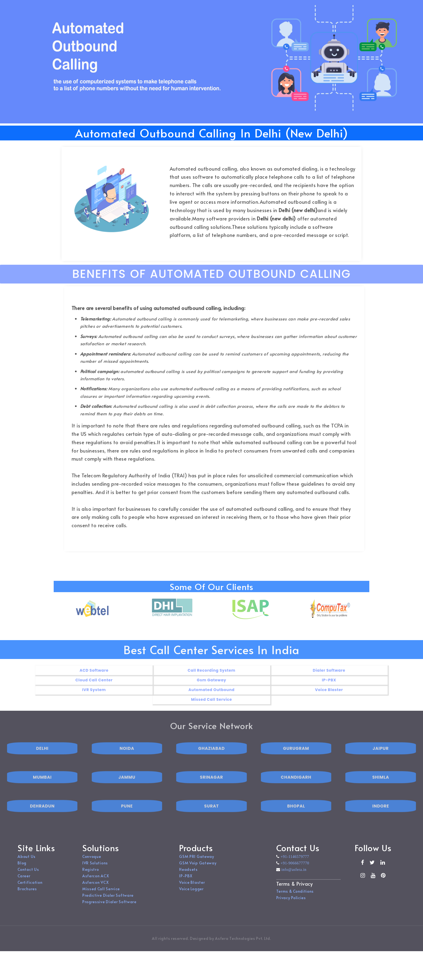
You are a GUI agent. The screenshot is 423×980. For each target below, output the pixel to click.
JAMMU (127, 791)
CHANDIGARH (296, 791)
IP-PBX (186, 883)
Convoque (92, 863)
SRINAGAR (211, 791)
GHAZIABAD (211, 762)
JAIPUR (381, 762)
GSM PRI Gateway (197, 863)
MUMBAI (42, 791)
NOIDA (127, 762)
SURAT (211, 819)
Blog (22, 870)
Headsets (188, 876)
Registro (91, 876)
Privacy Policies (291, 904)
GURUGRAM (296, 762)
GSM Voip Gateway (198, 870)
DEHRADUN (42, 819)
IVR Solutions (95, 870)
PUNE (127, 819)
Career (24, 883)
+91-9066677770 (294, 870)
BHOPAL (296, 819)
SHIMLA (381, 791)
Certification (30, 889)
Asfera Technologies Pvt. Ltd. (243, 945)
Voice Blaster (192, 889)
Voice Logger (191, 896)
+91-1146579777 (294, 863)
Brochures (27, 896)
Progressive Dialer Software (109, 908)
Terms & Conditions (295, 898)
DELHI (42, 762)
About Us (27, 863)
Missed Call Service (101, 896)
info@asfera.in (293, 876)
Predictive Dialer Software (108, 902)
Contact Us (28, 876)
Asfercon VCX (95, 889)
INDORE (381, 819)
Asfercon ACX (95, 883)
